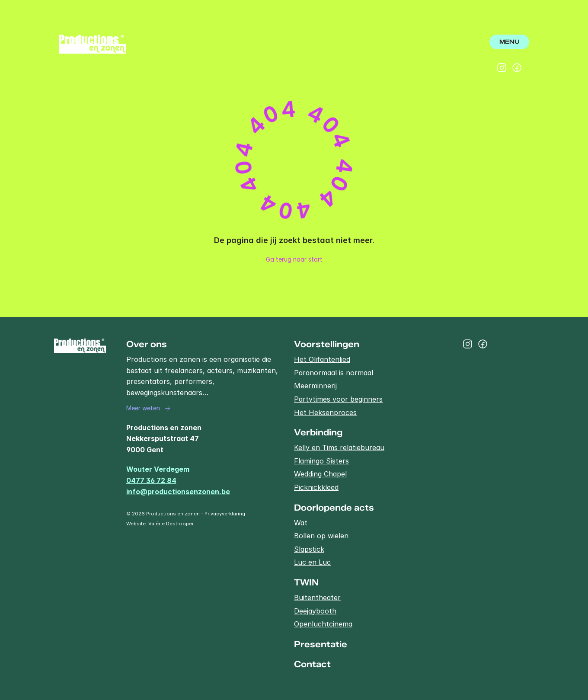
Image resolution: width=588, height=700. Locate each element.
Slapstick (309, 549)
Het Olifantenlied (322, 359)
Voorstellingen (327, 344)
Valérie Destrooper (171, 524)
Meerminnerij (315, 386)
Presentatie (321, 644)
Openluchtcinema (323, 624)
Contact (312, 664)
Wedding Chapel (320, 474)
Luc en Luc (312, 562)
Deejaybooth (315, 611)
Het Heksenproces (325, 412)
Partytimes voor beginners (338, 399)
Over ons (147, 344)
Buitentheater (317, 598)
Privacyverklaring (225, 514)
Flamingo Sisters (321, 461)
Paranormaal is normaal (334, 373)
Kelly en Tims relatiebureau (339, 447)
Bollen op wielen (321, 536)
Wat (301, 523)
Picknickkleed (316, 487)
